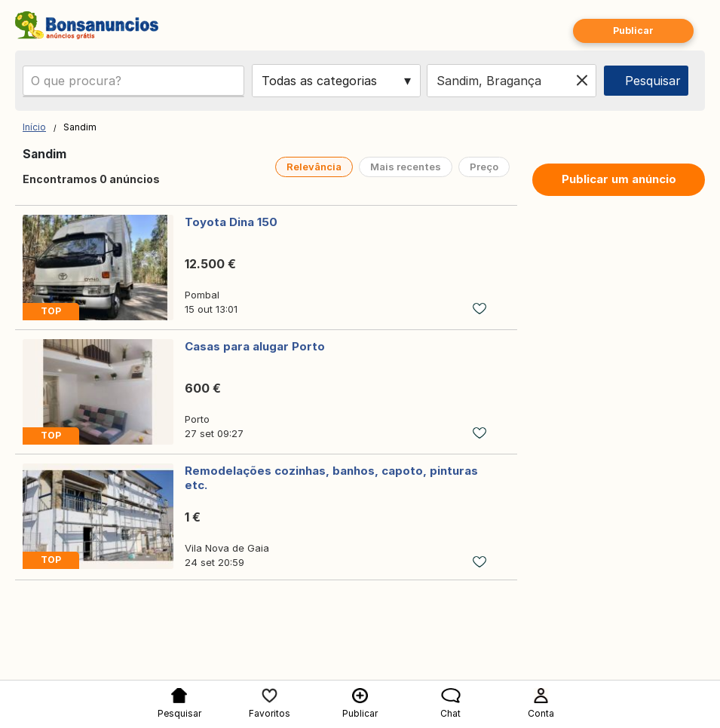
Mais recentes (406, 167)
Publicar (633, 31)
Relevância (314, 167)
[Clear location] (582, 81)
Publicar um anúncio (619, 179)
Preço (484, 167)
